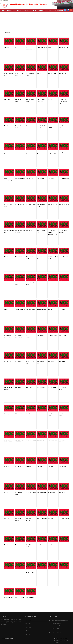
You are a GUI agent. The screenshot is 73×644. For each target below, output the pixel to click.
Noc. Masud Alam (9, 597)
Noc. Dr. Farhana (20, 204)
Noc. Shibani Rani (53, 361)
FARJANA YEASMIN (53, 440)
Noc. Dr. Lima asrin (42, 519)
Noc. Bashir (40, 73)
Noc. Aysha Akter (63, 257)
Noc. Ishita (18, 388)
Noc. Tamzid (62, 571)
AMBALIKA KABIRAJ (20, 309)
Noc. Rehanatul (30, 126)
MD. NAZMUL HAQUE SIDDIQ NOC (63, 101)
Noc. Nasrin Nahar (31, 204)
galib (49, 47)
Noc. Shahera (41, 545)
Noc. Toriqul (7, 492)
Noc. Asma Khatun (42, 414)
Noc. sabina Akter (64, 335)
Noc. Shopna (18, 257)
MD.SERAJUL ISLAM (31, 492)
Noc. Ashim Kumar (64, 73)
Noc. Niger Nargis (31, 309)
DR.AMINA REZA (52, 283)
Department (11, 11)
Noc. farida (62, 361)
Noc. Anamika (41, 335)
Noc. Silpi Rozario (42, 492)
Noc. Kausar (51, 466)
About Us (28, 624)
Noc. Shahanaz (30, 597)
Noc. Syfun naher (52, 204)
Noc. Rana (62, 545)
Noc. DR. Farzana (63, 283)
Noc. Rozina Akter (42, 283)
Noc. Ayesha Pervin (64, 152)
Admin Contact (59, 10)
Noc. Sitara (29, 414)
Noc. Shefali (7, 283)
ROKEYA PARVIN (19, 414)
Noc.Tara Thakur (19, 361)
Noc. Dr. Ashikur (63, 466)
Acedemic (20, 11)
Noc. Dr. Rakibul (8, 545)
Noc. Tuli (7, 126)
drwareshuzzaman (42, 47)
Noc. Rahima (8, 571)
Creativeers (57, 641)
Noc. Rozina (51, 100)
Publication (43, 11)
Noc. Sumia (7, 519)
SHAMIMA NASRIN (53, 492)
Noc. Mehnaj (8, 361)
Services (28, 11)
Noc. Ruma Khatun (64, 178)
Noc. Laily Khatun (20, 152)
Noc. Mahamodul (52, 571)
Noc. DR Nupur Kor (64, 519)
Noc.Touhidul (8, 257)
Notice (35, 11)
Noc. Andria (18, 571)
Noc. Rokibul (40, 571)
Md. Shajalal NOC (64, 47)
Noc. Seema (62, 492)
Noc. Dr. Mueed (52, 73)
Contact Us (29, 620)
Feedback (28, 627)
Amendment (7, 47)
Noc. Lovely (51, 519)
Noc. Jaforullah (41, 388)
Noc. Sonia (29, 388)
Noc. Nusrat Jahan (20, 466)
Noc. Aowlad (62, 309)
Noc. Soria (40, 466)
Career (28, 631)
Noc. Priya (7, 414)
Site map (28, 634)
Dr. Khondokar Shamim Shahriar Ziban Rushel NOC (53, 232)
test (16, 47)
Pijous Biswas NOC (31, 440)
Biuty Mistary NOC (53, 335)
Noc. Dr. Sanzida (52, 388)
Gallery (51, 11)
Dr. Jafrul (18, 545)
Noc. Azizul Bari (8, 100)
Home (3, 10)
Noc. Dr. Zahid (30, 231)
